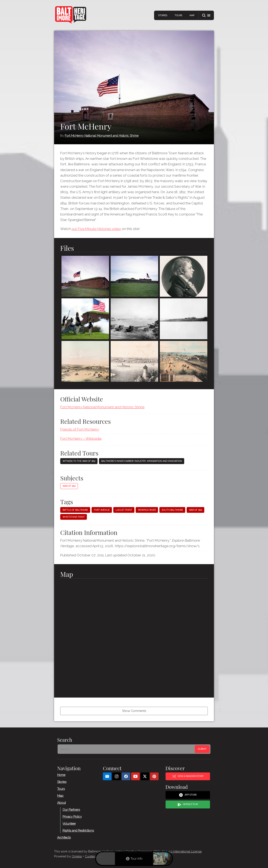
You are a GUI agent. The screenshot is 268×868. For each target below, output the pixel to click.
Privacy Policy (72, 816)
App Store (188, 795)
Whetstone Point (74, 517)
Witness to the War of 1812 (79, 461)
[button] (206, 15)
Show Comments (134, 711)
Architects (64, 837)
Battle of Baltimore (75, 510)
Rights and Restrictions (78, 830)
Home (61, 775)
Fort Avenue (102, 510)
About (61, 803)
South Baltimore (172, 510)
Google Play (188, 804)
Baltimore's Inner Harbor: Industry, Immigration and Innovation (142, 461)
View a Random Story (188, 776)
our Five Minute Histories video (96, 229)
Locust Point (124, 510)
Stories (163, 15)
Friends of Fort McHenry (80, 429)
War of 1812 (69, 486)
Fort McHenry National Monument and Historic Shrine (102, 136)
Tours (178, 15)
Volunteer (69, 823)
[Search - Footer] (127, 749)
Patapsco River (147, 510)
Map (192, 15)
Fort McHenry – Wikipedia (81, 439)
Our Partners (71, 809)
